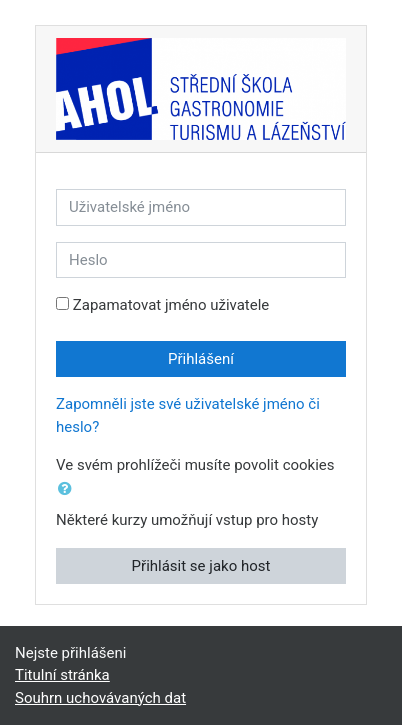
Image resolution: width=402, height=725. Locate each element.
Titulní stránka (62, 675)
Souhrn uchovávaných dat (100, 698)
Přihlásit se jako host (201, 566)
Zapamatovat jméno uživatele (171, 305)
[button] (69, 489)
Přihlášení (201, 359)
